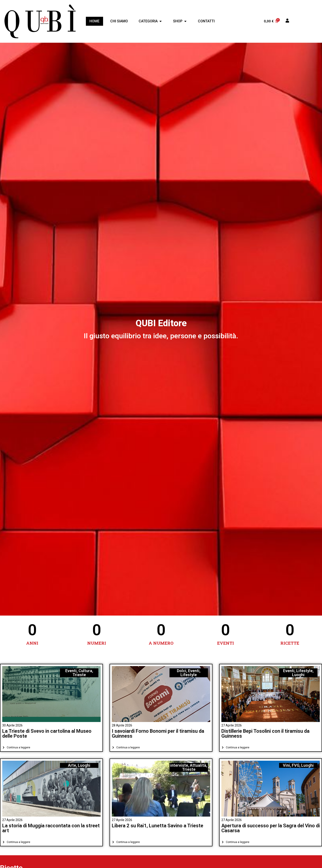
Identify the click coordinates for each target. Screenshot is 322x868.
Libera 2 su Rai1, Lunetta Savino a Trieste (158, 826)
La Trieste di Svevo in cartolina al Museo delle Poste (47, 734)
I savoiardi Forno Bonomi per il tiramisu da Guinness (158, 734)
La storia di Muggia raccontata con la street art (51, 828)
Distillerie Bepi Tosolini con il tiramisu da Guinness (265, 734)
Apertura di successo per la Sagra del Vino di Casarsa (271, 828)
